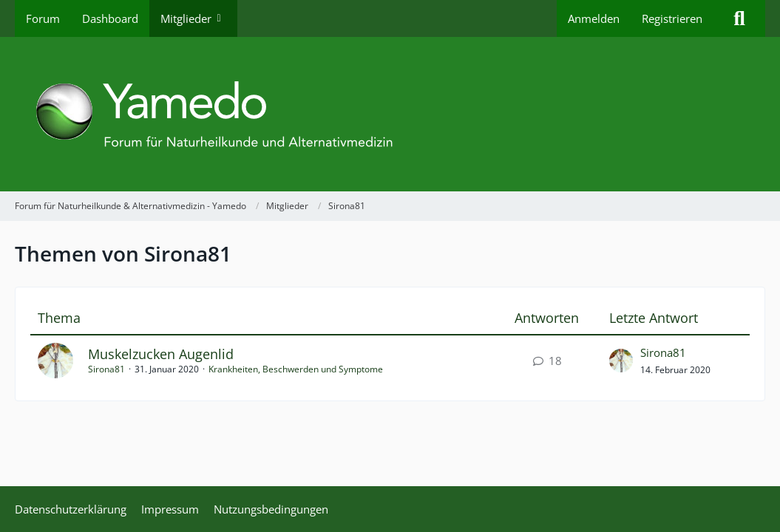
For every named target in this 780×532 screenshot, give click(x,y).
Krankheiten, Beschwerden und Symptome (296, 369)
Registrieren (672, 18)
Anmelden (594, 18)
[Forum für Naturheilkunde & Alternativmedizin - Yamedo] (390, 114)
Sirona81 (106, 369)
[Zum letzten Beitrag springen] (621, 361)
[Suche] (739, 18)
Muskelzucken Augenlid (161, 354)
